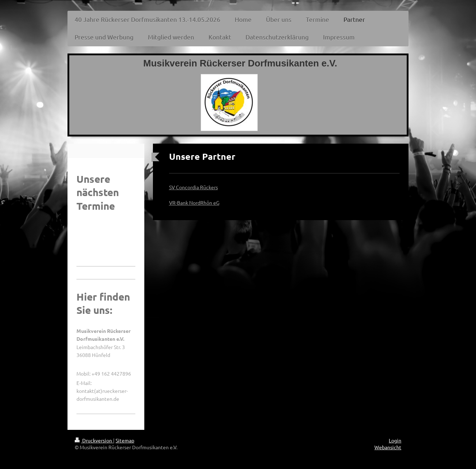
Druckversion (94, 440)
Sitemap (125, 440)
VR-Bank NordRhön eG (194, 203)
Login (395, 440)
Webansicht (388, 447)
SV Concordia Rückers (193, 187)
